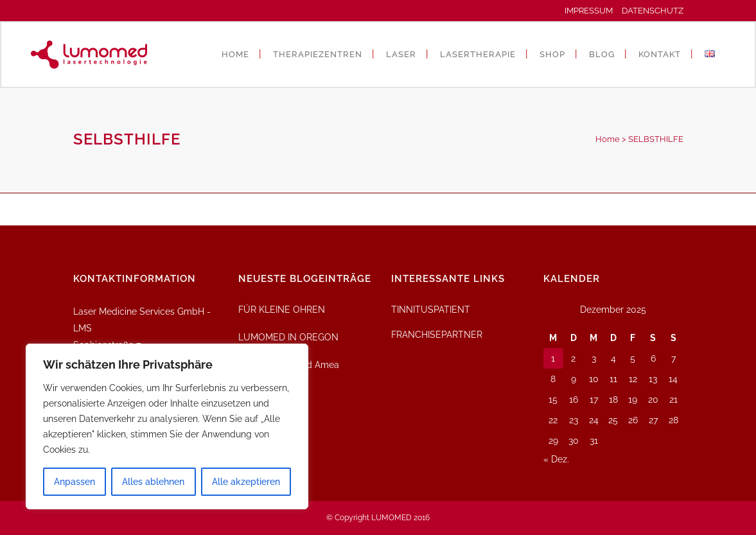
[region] (167, 426)
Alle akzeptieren (246, 482)
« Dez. (556, 459)
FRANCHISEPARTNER (437, 335)
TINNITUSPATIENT (431, 310)
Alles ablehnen (153, 482)
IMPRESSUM (592, 11)
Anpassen (75, 482)
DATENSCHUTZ (653, 11)
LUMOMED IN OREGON (288, 337)
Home (608, 139)
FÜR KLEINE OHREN (282, 310)
